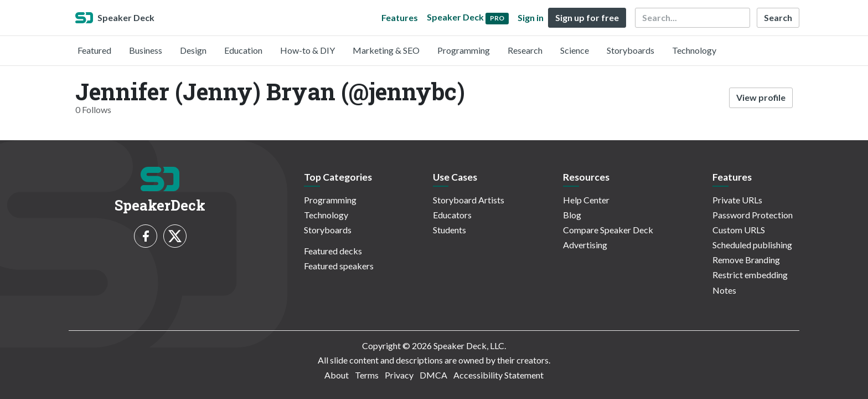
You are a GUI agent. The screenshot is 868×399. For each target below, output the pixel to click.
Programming (464, 50)
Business (146, 50)
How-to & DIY (308, 50)
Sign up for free (587, 17)
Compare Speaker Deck (608, 230)
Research (525, 50)
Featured (94, 50)
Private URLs (737, 200)
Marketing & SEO (386, 50)
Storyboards (631, 50)
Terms (367, 375)
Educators (452, 215)
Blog (572, 215)
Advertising (585, 245)
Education (243, 50)
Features (400, 17)
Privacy (399, 375)
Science (575, 50)
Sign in (531, 17)
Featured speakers (339, 266)
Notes (724, 290)
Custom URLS (739, 230)
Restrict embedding (750, 275)
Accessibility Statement (498, 375)
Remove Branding (746, 260)
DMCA (433, 375)
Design (193, 50)
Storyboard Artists (469, 200)
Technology (694, 50)
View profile (761, 97)
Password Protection (753, 215)
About (337, 375)
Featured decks (333, 251)
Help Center (586, 200)
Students (449, 230)
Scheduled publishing (752, 245)
